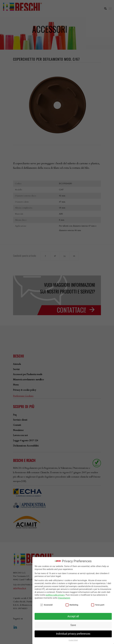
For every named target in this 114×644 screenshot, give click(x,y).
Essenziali (46, 605)
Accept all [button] (73, 616)
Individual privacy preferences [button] (73, 634)
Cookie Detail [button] (73, 640)
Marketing (72, 605)
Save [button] (73, 625)
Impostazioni (64, 598)
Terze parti (98, 605)
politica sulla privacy (55, 595)
